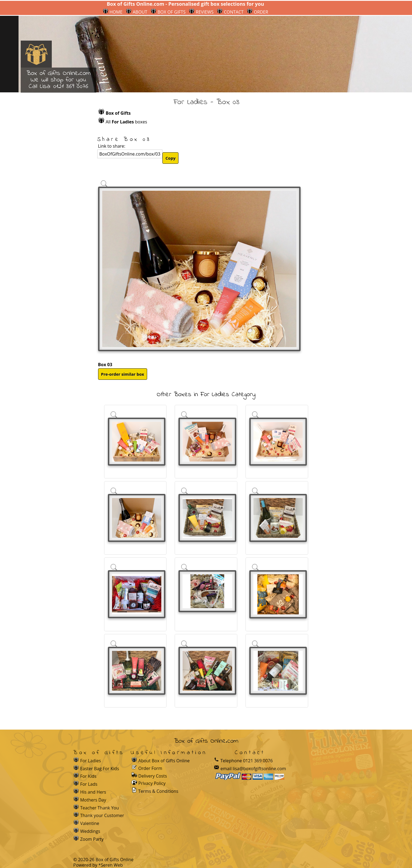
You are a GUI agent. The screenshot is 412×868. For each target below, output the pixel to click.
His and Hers (93, 792)
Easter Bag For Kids (100, 769)
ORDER (257, 12)
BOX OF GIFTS (168, 12)
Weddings (90, 831)
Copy (170, 158)
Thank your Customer (102, 815)
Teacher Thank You (99, 808)
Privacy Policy (152, 783)
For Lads (89, 784)
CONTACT (230, 12)
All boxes (126, 122)
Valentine (90, 823)
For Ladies (90, 761)
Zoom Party (92, 839)
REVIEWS (201, 12)
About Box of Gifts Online (164, 761)
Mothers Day (93, 800)
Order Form (150, 768)
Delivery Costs (153, 776)
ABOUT (137, 12)
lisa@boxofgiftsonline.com (259, 769)
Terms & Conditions (158, 791)
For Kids (88, 776)
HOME (113, 12)
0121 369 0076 (71, 87)
